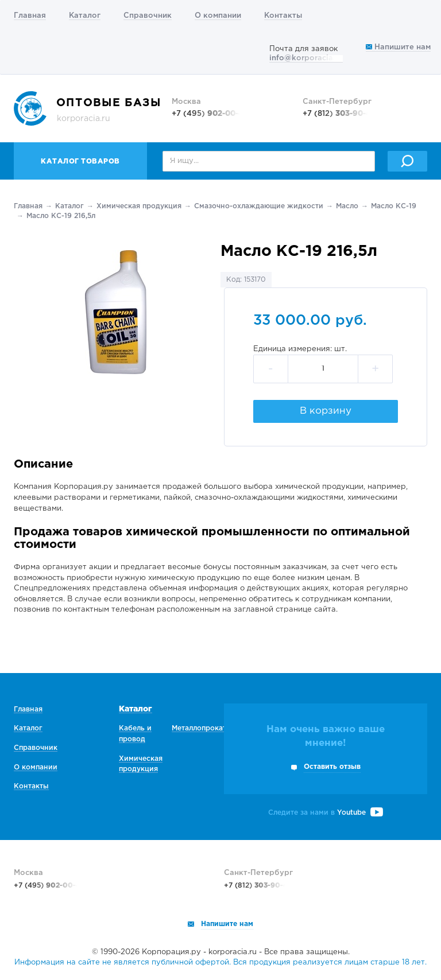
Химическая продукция (139, 206)
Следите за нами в (326, 813)
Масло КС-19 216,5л (61, 216)
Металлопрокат (199, 728)
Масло (347, 206)
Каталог (85, 16)
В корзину (326, 411)
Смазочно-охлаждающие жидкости (259, 206)
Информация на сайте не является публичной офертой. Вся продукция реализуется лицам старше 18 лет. (220, 962)
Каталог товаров (80, 162)
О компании (218, 16)
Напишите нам (398, 47)
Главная (30, 16)
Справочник (148, 16)
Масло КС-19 (394, 206)
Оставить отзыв (332, 767)
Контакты (283, 16)
